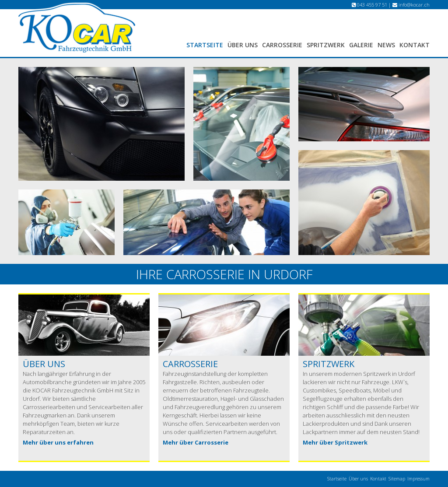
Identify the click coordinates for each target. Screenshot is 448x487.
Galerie (361, 45)
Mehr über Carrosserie (196, 442)
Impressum (418, 479)
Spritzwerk (326, 45)
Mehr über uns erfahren (58, 442)
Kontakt (415, 45)
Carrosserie (282, 45)
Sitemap (397, 479)
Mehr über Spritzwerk (335, 442)
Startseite (205, 45)
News (386, 45)
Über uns (243, 45)
